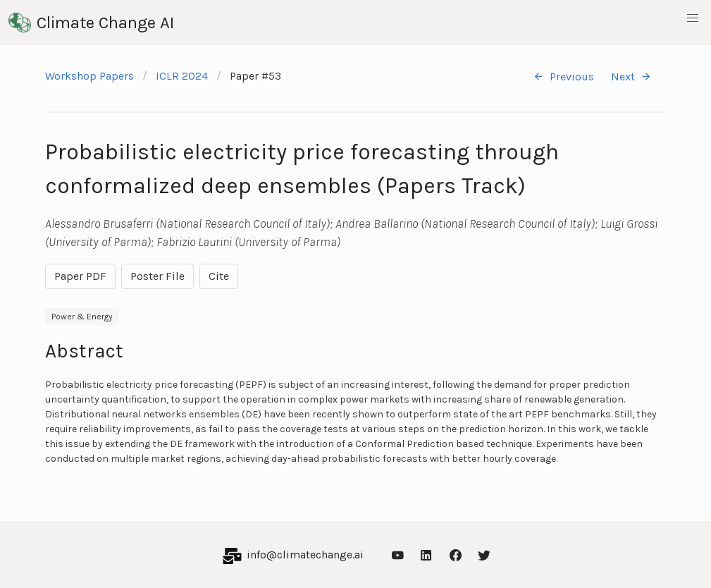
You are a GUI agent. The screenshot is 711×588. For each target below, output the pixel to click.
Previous (563, 76)
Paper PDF (80, 276)
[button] (693, 18)
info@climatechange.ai (305, 555)
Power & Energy (82, 317)
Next (631, 76)
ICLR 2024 (182, 76)
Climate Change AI (91, 23)
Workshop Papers (89, 76)
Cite (219, 276)
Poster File (157, 276)
